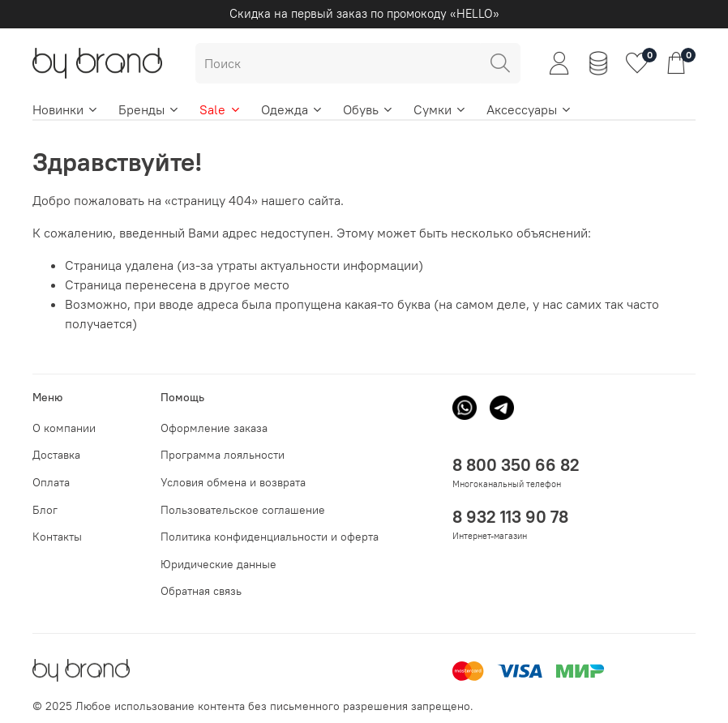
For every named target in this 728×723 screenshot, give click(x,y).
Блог (45, 510)
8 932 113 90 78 (510, 517)
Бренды (149, 109)
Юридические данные (218, 564)
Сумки (440, 109)
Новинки (66, 109)
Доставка (56, 455)
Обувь (368, 109)
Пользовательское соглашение (243, 510)
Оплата (51, 482)
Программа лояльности (223, 455)
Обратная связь (201, 591)
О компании (64, 428)
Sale (220, 109)
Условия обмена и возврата (233, 482)
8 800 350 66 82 (516, 465)
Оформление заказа (214, 428)
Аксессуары (529, 109)
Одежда (292, 109)
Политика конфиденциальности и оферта (270, 537)
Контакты (57, 537)
